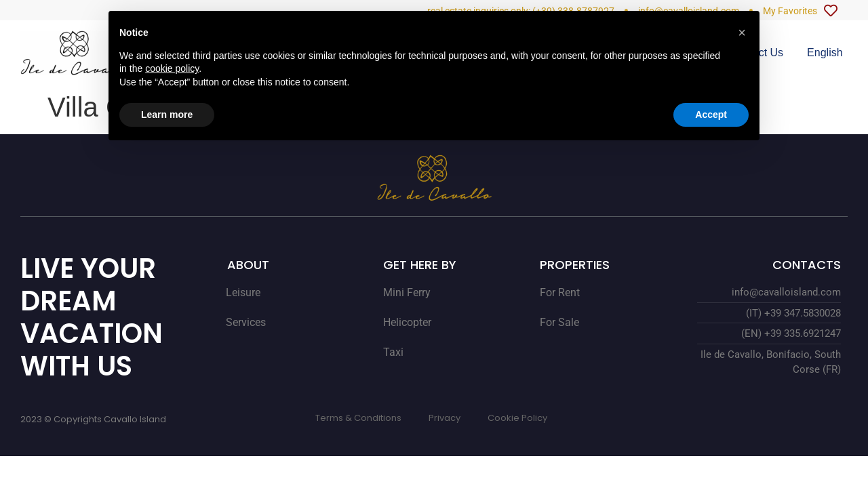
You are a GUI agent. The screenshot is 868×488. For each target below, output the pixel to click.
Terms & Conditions (358, 418)
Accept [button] (711, 115)
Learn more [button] (167, 115)
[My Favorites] (831, 11)
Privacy (445, 418)
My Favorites (790, 11)
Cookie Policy (517, 418)
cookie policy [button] (172, 68)
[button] (742, 33)
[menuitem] (825, 53)
